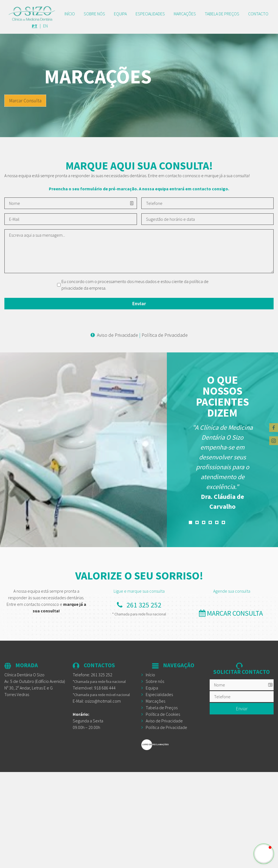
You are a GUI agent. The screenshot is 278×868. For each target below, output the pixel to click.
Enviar (242, 709)
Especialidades (150, 14)
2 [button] (197, 522)
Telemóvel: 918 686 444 (94, 688)
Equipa (120, 14)
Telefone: (92, 675)
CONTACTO (258, 14)
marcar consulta (232, 613)
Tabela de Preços (162, 708)
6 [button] (223, 522)
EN (45, 26)
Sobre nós (94, 14)
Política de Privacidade (165, 335)
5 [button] (217, 522)
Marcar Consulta (25, 101)
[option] (223, 467)
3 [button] (204, 522)
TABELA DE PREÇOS (222, 14)
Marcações (185, 14)
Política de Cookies (163, 714)
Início (70, 14)
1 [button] (190, 522)
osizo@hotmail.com (103, 701)
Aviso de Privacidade (117, 335)
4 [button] (210, 522)
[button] (264, 854)
